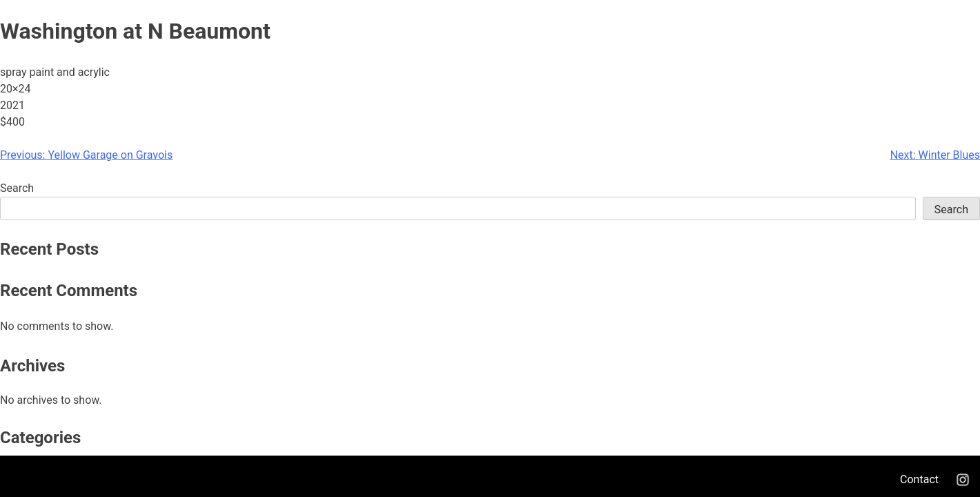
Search (17, 188)
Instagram (963, 480)
